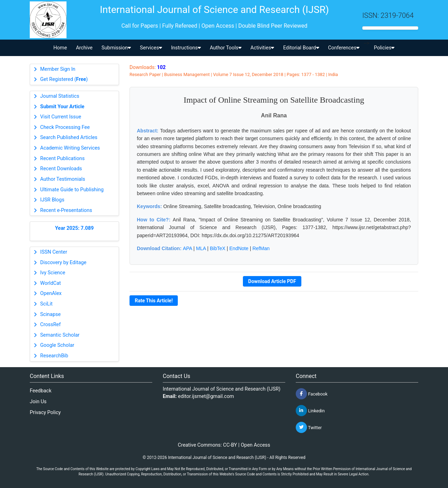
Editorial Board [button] (301, 48)
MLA (201, 248)
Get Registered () (64, 79)
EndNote (239, 248)
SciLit (47, 304)
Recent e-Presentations (66, 210)
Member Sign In (58, 69)
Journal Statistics (60, 96)
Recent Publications (62, 159)
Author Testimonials (63, 179)
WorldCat (51, 283)
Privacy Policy (45, 413)
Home (60, 48)
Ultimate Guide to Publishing (72, 190)
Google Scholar (57, 345)
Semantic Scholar (60, 335)
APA (187, 248)
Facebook (312, 394)
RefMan (261, 248)
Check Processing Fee (65, 127)
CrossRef (51, 325)
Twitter (309, 427)
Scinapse (51, 314)
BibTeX (218, 248)
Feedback (41, 391)
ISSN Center (54, 252)
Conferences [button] (344, 48)
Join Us (38, 402)
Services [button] (151, 48)
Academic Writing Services (70, 148)
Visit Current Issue (61, 117)
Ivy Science (53, 273)
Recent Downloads (61, 169)
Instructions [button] (186, 48)
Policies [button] (384, 48)
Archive (84, 48)
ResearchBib (54, 356)
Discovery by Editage (63, 263)
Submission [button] (116, 48)
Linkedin (310, 411)
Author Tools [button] (225, 48)
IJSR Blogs (52, 200)
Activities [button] (262, 48)
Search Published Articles (69, 138)
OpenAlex (51, 293)
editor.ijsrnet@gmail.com (206, 396)
